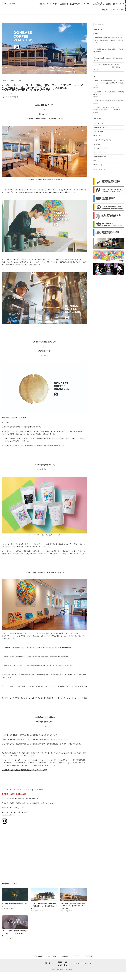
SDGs (97, 162)
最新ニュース (39, 6)
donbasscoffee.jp (8, 821)
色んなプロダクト (73, 6)
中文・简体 (111, 16)
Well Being (99, 141)
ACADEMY (99, 149)
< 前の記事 (5, 87)
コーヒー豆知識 (101, 175)
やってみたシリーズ (102, 167)
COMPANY (66, 964)
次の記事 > (20, 87)
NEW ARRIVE (38, 964)
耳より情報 (50, 6)
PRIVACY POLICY (86, 971)
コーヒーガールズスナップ (104, 145)
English (103, 16)
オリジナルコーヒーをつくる (97, 6)
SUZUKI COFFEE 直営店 (11, 103)
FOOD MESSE (100, 188)
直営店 (108, 6)
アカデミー (85, 6)
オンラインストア (118, 6)
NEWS (13, 87)
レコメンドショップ (102, 171)
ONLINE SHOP (52, 964)
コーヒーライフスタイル (103, 158)
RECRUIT (77, 964)
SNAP (97, 180)
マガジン (98, 184)
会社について (60, 6)
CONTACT (88, 964)
